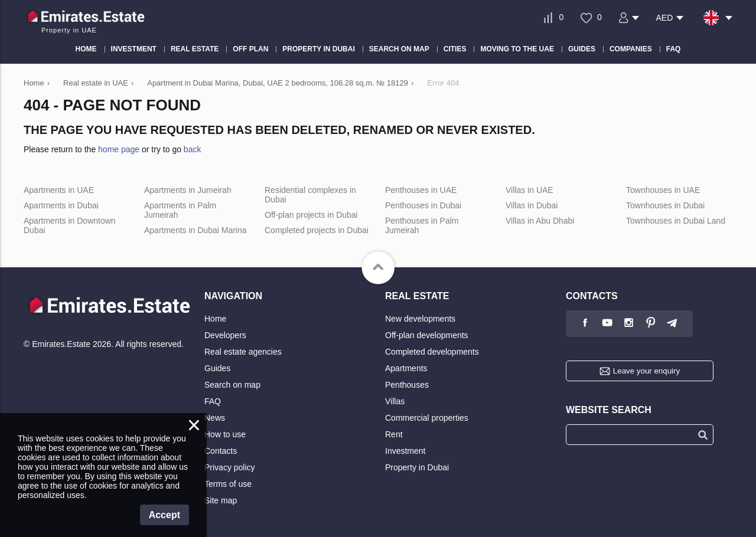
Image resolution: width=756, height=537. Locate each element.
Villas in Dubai (532, 205)
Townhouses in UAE (663, 190)
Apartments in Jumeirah (188, 190)
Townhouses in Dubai (665, 205)
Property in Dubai (417, 467)
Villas (395, 401)
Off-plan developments (427, 335)
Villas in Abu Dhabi (540, 221)
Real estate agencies (243, 352)
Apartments (406, 368)
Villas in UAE (529, 190)
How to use (225, 434)
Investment (405, 451)
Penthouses (407, 385)
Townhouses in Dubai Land (676, 221)
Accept (164, 515)
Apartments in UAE (59, 190)
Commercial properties (427, 418)
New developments (420, 319)
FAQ (213, 401)
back (193, 149)
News (215, 418)
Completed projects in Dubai (317, 230)
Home (215, 319)
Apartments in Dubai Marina (195, 230)
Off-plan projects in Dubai (311, 215)
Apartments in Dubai (61, 205)
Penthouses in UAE (421, 190)
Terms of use (228, 484)
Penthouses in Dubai (423, 205)
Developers (225, 335)
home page (119, 149)
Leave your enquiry (646, 371)
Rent (394, 434)
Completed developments (432, 352)
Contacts (221, 451)
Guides (217, 368)
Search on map (232, 385)
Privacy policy (230, 467)
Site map (221, 500)
